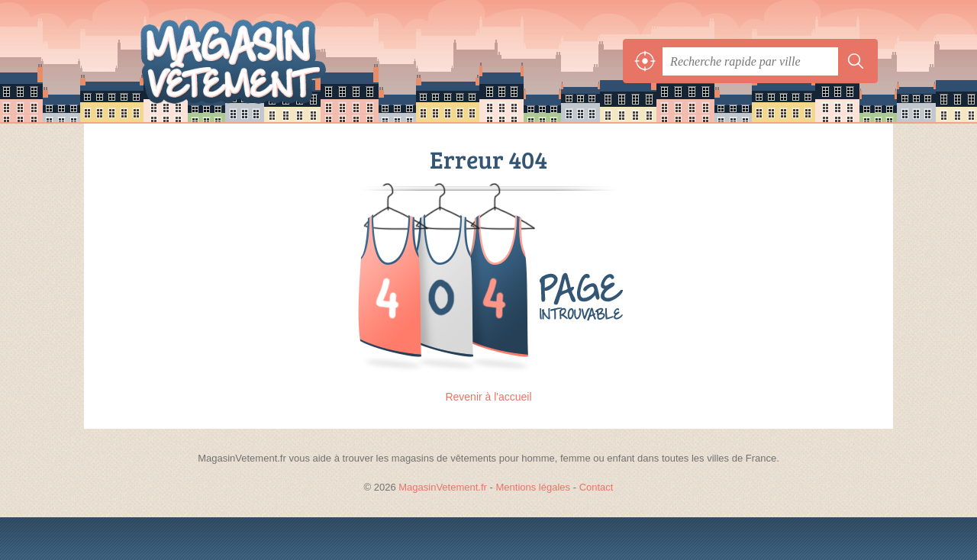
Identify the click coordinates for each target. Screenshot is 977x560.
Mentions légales (534, 487)
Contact (597, 487)
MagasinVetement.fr (267, 61)
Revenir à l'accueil (488, 397)
